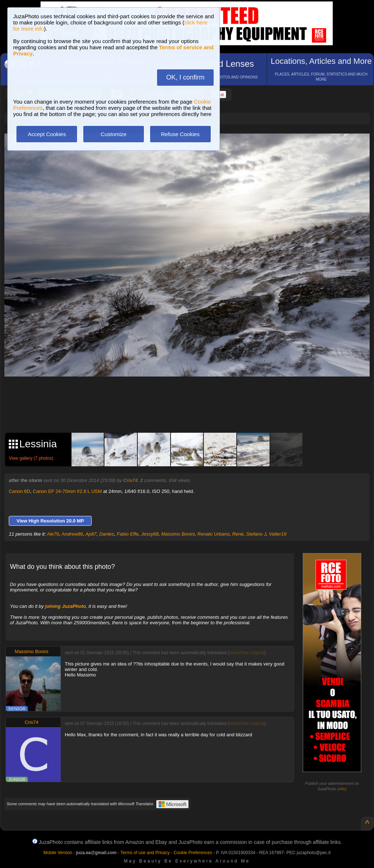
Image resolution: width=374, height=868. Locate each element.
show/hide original (247, 653)
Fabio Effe (128, 534)
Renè (238, 534)
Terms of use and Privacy (145, 853)
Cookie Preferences (193, 853)
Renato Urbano (213, 534)
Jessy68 (150, 534)
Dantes (106, 534)
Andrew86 (72, 534)
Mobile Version (58, 853)
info (342, 789)
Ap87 (91, 534)
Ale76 (53, 534)
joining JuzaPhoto (65, 606)
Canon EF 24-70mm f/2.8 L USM (67, 491)
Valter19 (278, 534)
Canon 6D (20, 491)
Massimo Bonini (178, 534)
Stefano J (256, 534)
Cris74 (130, 480)
